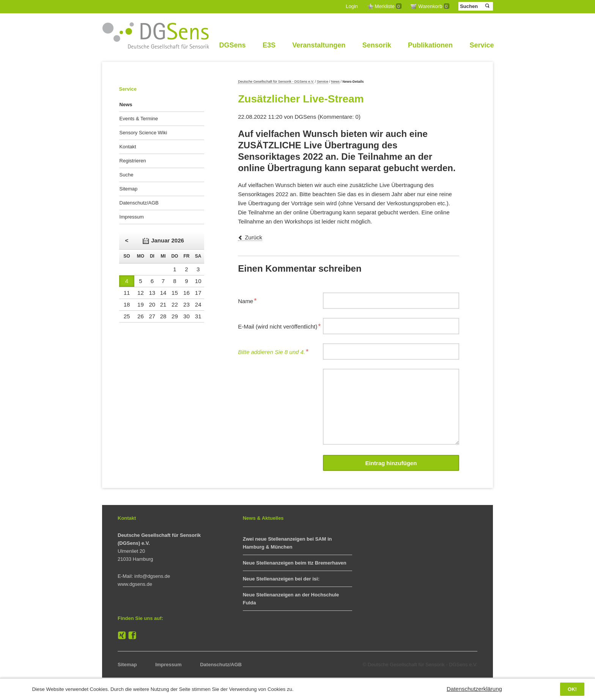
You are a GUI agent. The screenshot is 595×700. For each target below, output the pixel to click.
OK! (572, 689)
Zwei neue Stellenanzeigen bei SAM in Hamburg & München (287, 543)
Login (352, 6)
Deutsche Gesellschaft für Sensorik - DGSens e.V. (276, 82)
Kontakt (128, 147)
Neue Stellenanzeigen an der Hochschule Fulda (291, 599)
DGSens (232, 45)
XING (122, 636)
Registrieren (133, 161)
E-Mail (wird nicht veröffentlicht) (279, 326)
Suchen (487, 6)
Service (482, 45)
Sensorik (377, 45)
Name (250, 300)
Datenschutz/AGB (139, 203)
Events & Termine (139, 119)
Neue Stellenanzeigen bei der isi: (281, 579)
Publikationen (430, 45)
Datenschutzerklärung (474, 689)
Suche (127, 175)
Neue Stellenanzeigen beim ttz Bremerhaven (295, 563)
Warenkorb (434, 6)
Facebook (132, 636)
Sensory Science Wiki (143, 133)
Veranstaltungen (319, 45)
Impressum (132, 217)
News (336, 82)
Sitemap (129, 189)
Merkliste (388, 6)
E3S (269, 45)
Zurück (253, 237)
